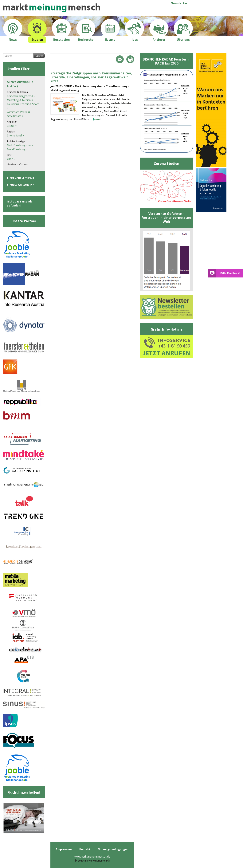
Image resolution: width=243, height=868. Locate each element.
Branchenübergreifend (21, 96)
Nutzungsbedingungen (113, 849)
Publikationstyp (22, 185)
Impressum (64, 849)
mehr (99, 119)
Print (130, 59)
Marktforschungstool (20, 145)
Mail (120, 59)
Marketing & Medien (20, 100)
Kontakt (85, 849)
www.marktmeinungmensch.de (92, 857)
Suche (39, 56)
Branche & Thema (22, 178)
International (16, 136)
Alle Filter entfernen (18, 165)
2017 (11, 159)
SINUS (12, 126)
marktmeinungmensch (52, 8)
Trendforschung (17, 149)
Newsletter (179, 3)
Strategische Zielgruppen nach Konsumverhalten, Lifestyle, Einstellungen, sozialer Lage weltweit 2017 (91, 77)
